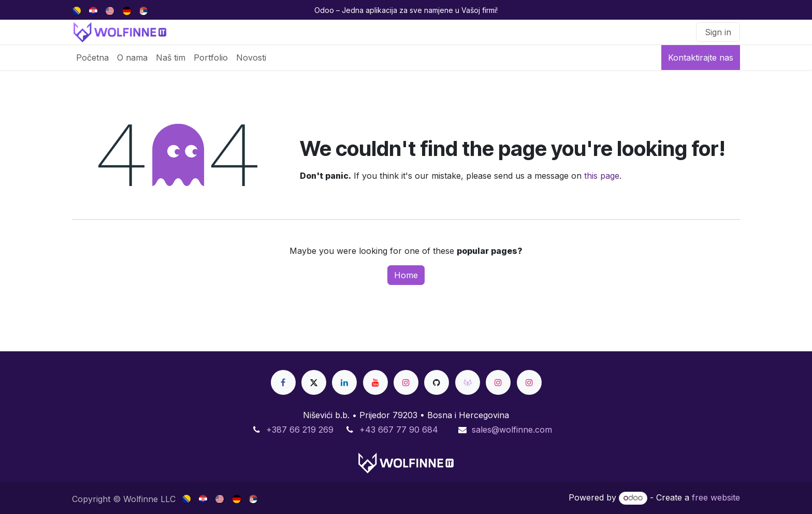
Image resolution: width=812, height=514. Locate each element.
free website (716, 497)
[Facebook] (283, 382)
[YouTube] (375, 382)
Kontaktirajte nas (701, 58)
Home (406, 275)
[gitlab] (468, 382)
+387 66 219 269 (300, 430)
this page (602, 176)
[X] (314, 382)
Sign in (718, 32)
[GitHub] (437, 382)
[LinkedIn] (344, 382)
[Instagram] (406, 382)
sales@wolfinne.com (512, 430)
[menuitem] (77, 10)
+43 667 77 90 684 (399, 430)
